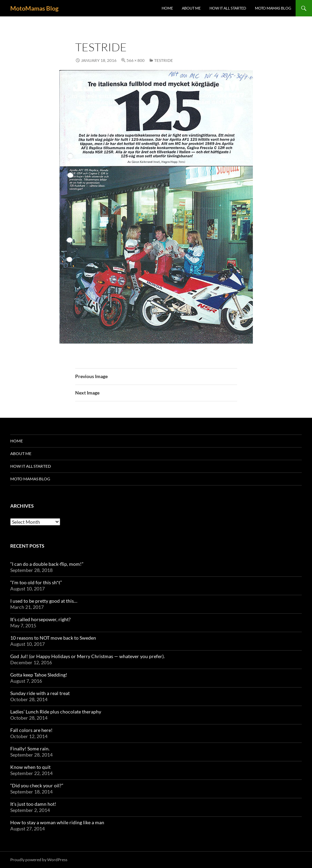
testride (164, 60)
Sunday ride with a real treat (40, 693)
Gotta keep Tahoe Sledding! (39, 675)
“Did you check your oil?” (37, 785)
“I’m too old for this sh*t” (36, 582)
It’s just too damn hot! (33, 804)
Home (167, 8)
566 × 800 (135, 60)
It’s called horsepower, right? (40, 619)
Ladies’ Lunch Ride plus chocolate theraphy (56, 712)
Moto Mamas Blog (273, 8)
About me (191, 8)
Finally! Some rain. (30, 749)
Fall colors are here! (31, 730)
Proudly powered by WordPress (39, 860)
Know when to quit (30, 767)
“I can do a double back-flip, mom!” (47, 564)
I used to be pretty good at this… (44, 601)
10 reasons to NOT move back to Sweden (53, 638)
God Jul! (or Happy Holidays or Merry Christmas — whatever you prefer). (87, 656)
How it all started (228, 8)
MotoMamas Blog (34, 8)
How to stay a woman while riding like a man (57, 822)
